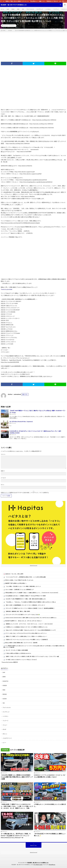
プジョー (5, 725)
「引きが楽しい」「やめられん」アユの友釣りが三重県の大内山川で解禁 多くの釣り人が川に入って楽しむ (31, 602)
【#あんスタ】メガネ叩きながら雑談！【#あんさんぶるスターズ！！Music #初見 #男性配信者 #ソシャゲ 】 (31, 630)
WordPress (52, 865)
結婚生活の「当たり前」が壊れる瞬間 (14, 574)
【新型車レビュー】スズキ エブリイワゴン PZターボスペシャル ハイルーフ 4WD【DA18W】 (29, 624)
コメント (3, 454)
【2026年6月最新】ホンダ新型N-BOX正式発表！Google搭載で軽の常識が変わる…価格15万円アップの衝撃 (17, 777)
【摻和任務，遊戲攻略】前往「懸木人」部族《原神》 (18, 611)
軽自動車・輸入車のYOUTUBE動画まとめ (38, 863)
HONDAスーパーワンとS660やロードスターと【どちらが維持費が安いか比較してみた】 (50, 776)
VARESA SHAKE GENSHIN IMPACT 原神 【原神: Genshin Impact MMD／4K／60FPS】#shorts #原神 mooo (31, 618)
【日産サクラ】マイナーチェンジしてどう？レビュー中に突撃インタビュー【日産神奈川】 (27, 640)
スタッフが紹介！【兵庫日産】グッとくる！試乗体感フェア (19, 590)
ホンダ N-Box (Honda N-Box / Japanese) (21, 421)
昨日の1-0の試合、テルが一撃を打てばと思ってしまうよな (19, 580)
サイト (3, 485)
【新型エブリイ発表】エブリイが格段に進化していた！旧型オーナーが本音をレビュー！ (26, 636)
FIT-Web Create (38, 865)
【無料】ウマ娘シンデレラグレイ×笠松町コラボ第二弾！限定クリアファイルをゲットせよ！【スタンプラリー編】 (32, 656)
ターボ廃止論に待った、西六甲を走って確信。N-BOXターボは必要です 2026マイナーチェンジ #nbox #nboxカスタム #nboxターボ (16, 836)
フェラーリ (64, 9)
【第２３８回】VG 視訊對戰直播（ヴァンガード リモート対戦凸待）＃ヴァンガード (25, 605)
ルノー (4, 743)
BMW (13, 9)
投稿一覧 (24, 394)
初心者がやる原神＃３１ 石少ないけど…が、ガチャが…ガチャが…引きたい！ (24, 621)
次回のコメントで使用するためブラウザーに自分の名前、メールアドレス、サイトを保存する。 (25, 493)
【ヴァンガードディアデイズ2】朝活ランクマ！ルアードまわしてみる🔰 (23, 615)
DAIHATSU (5, 681)
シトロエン (48, 9)
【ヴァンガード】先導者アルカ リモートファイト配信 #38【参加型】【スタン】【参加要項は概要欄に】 (30, 608)
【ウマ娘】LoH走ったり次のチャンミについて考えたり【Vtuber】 (21, 660)
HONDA (13, 26)
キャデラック (40, 9)
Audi (8, 9)
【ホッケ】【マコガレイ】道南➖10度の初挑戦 (17, 650)
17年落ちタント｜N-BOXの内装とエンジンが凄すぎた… (50, 805)
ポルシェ (5, 734)
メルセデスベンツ (7, 738)
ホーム (2, 9)
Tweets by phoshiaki (7, 289)
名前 (3, 471)
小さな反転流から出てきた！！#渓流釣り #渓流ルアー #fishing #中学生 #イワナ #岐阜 (25, 596)
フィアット (56, 9)
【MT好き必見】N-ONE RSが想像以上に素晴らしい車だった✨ (50, 835)
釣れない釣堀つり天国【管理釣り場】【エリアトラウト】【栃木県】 (22, 643)
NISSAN (5, 694)
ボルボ (4, 729)
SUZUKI (5, 699)
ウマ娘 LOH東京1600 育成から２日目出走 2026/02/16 (18, 653)
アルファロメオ (30, 9)
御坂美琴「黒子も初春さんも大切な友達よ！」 (16, 583)
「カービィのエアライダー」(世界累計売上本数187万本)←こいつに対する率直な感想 (25, 577)
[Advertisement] (33, 45)
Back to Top (33, 846)
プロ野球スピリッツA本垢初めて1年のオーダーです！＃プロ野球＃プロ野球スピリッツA (26, 627)
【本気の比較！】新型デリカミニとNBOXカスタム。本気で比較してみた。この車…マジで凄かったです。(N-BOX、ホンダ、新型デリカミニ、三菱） (17, 806)
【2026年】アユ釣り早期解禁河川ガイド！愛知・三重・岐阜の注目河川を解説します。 (26, 599)
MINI (18, 9)
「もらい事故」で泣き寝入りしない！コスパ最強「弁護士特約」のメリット (23, 586)
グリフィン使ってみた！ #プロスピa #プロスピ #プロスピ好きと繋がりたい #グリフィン (26, 633)
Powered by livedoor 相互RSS (10, 662)
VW (23, 9)
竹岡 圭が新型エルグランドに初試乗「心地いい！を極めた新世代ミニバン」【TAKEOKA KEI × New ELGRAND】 (32, 593)
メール (3, 478)
